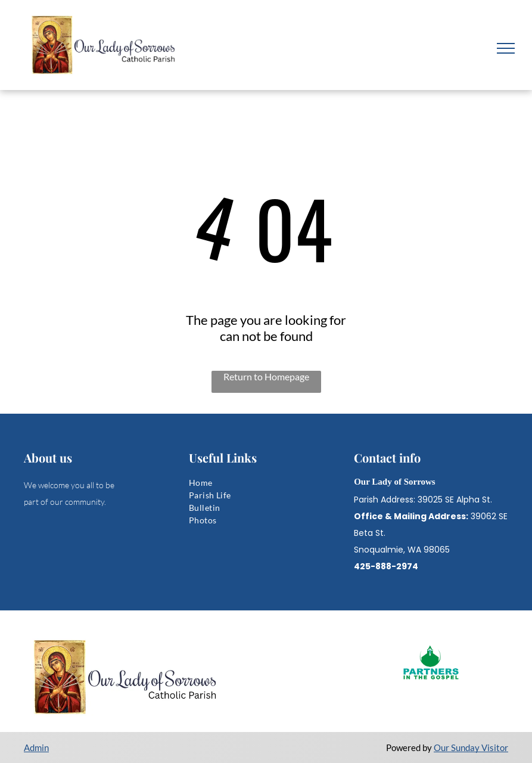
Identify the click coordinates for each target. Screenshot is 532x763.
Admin (36, 748)
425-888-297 (383, 566)
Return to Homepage (266, 376)
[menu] (506, 48)
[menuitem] (266, 483)
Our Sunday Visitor (471, 748)
